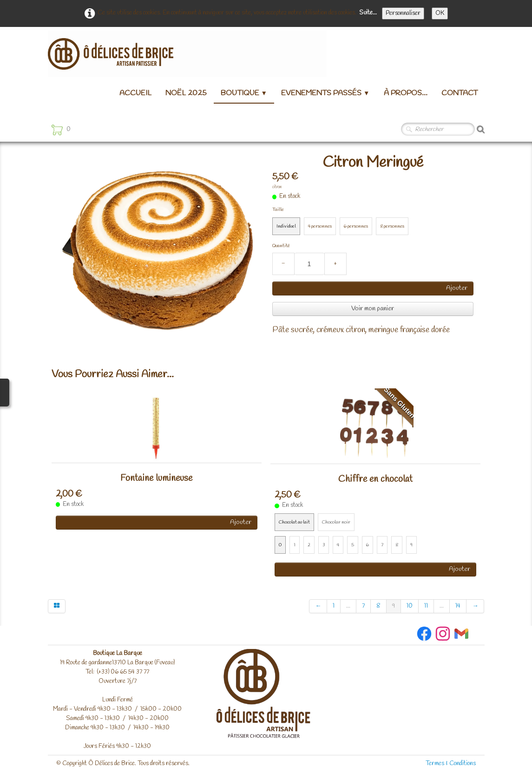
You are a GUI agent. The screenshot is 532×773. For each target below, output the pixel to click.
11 (426, 606)
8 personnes (392, 226)
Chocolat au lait (294, 522)
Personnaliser (403, 13)
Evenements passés (325, 93)
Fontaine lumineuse (156, 478)
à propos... (406, 93)
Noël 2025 (186, 93)
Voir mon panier (373, 309)
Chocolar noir (336, 522)
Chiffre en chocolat (375, 479)
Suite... (368, 13)
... (348, 606)
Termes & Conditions (451, 763)
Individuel (286, 226)
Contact (460, 93)
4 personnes (320, 226)
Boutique (244, 93)
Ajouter (457, 288)
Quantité (281, 246)
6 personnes (356, 226)
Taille (278, 210)
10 (410, 606)
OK (440, 13)
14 (458, 606)
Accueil (135, 93)
